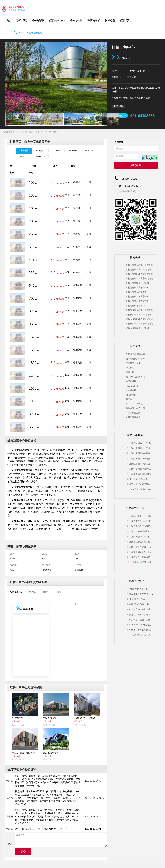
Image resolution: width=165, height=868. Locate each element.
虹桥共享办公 (57, 20)
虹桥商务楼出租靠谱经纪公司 (139, 274)
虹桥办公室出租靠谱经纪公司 (139, 319)
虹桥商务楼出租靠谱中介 (137, 297)
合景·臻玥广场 (132, 386)
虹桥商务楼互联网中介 (136, 292)
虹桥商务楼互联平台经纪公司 (139, 265)
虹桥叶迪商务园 (133, 417)
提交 (23, 852)
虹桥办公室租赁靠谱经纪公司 (139, 324)
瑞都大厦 (130, 372)
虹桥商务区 (7, 132)
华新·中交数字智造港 (135, 354)
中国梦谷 (130, 368)
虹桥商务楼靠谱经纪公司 (137, 283)
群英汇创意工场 (133, 413)
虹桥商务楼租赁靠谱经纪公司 (139, 279)
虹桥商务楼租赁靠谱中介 (137, 301)
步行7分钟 (118, 106)
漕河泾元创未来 (133, 363)
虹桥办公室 (76, 20)
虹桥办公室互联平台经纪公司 (139, 310)
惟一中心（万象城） (135, 404)
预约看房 (136, 165)
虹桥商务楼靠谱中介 (135, 306)
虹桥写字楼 (38, 20)
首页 (9, 20)
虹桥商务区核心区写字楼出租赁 (29, 132)
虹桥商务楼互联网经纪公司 (138, 270)
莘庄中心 (130, 399)
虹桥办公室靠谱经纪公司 (137, 328)
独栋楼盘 (110, 20)
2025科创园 (131, 390)
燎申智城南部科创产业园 (135, 359)
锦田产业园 (131, 381)
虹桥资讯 (125, 20)
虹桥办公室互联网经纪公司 (138, 315)
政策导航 (22, 20)
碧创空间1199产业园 (135, 408)
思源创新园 (131, 395)
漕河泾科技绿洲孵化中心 (135, 377)
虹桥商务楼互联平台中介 (137, 288)
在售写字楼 (94, 20)
